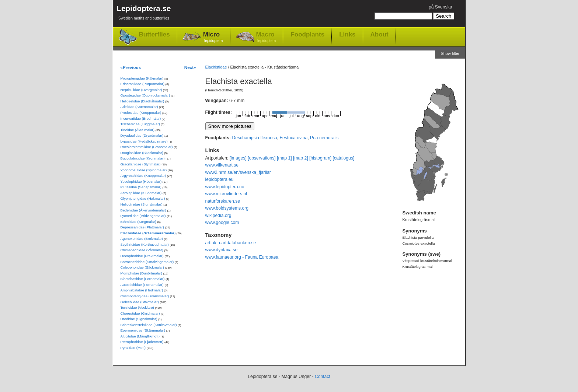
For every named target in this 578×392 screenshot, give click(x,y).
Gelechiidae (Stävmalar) (140, 302)
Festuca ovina (294, 138)
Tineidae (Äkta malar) (138, 130)
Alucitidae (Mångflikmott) (140, 336)
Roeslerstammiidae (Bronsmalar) (147, 147)
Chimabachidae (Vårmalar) (142, 250)
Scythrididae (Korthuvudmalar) (145, 244)
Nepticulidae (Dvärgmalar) (141, 90)
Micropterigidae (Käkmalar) (142, 78)
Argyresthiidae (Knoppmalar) (143, 176)
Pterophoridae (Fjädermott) (142, 342)
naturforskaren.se (223, 201)
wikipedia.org (218, 216)
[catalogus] (344, 158)
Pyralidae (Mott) (133, 348)
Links (347, 34)
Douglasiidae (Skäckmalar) (142, 153)
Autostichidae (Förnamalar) (142, 285)
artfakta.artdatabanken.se (231, 243)
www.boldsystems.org (227, 208)
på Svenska (441, 7)
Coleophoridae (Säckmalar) (142, 267)
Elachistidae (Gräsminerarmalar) (148, 233)
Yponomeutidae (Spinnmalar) (144, 170)
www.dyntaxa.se (222, 250)
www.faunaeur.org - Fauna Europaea (242, 257)
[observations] (262, 158)
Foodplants (307, 34)
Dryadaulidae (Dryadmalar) (142, 135)
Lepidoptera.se (144, 14)
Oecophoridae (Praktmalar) (142, 256)
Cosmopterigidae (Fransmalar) (145, 296)
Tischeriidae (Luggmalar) (140, 124)
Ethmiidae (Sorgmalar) (138, 222)
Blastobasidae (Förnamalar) (143, 279)
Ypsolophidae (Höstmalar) (141, 181)
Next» (190, 67)
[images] (238, 158)
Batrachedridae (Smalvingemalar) (147, 262)
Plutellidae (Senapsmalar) (141, 187)
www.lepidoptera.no (225, 187)
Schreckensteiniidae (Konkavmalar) (149, 325)
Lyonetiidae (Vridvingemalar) (143, 216)
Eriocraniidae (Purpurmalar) (142, 84)
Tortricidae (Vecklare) (137, 307)
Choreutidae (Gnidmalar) (140, 313)
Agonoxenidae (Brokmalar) (142, 239)
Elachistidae (216, 67)
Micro (213, 37)
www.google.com (222, 223)
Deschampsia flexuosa (254, 138)
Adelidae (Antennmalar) (139, 107)
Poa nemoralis (324, 138)
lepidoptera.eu (220, 179)
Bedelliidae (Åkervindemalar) (143, 210)
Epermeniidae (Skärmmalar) (143, 330)
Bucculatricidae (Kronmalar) (143, 158)
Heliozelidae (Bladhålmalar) (142, 101)
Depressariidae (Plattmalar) (142, 227)
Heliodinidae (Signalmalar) (142, 204)
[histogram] (320, 158)
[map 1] (284, 158)
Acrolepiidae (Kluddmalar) (141, 193)
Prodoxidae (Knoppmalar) (141, 113)
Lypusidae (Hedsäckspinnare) (144, 141)
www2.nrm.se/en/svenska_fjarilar (238, 172)
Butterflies (154, 34)
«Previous (131, 67)
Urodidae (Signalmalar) (139, 319)
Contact (323, 377)
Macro (266, 37)
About (379, 34)
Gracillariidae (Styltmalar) (141, 164)
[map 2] (301, 158)
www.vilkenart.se (222, 165)
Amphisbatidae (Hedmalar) (142, 290)
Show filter (450, 53)
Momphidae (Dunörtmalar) (141, 273)
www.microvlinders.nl (226, 194)
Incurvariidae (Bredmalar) (141, 118)
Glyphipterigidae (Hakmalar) (143, 198)
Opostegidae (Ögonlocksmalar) (145, 95)
